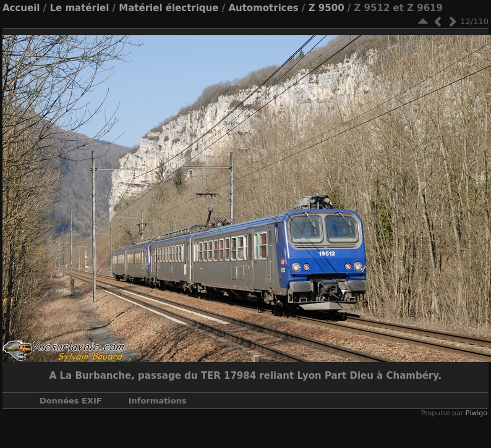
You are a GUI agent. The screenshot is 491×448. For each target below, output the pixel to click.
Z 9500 (327, 8)
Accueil (21, 8)
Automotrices (263, 8)
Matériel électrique (169, 8)
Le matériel (79, 8)
